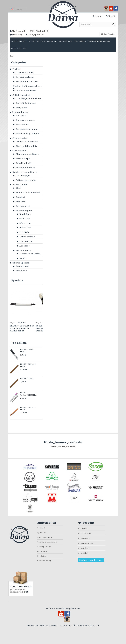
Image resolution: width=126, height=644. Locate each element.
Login (98, 16)
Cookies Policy (44, 561)
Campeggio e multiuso (28, 98)
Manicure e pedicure (27, 154)
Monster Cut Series (30, 254)
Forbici (16, 69)
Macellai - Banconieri (28, 192)
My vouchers (84, 548)
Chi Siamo (42, 551)
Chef (18, 188)
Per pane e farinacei (27, 129)
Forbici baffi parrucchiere (28, 86)
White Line (25, 228)
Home (12, 56)
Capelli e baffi (24, 163)
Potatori (20, 197)
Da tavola (21, 115)
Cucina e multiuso (26, 91)
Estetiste (21, 202)
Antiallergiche (27, 237)
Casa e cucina (20, 138)
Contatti (41, 528)
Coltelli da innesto (26, 103)
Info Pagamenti (45, 537)
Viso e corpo (23, 158)
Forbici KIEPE (24, 250)
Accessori (25, 246)
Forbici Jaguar (24, 211)
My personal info (86, 543)
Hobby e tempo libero (25, 172)
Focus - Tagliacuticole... (29, 394)
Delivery (18, 35)
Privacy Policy (44, 547)
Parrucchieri (23, 206)
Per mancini (26, 241)
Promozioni (22, 266)
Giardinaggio (23, 175)
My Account (19, 31)
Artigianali (22, 108)
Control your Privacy (91, 560)
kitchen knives (20, 112)
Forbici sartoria (25, 77)
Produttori (42, 556)
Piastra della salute (27, 146)
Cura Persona (20, 151)
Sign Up (112, 16)
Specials (17, 280)
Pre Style (24, 232)
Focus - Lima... (27, 378)
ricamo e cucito (25, 72)
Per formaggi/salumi (27, 134)
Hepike (23, 258)
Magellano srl (73, 608)
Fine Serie (21, 271)
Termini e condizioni (47, 542)
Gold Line (25, 219)
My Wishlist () (40, 31)
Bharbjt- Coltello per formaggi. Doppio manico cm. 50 (22, 328)
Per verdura (23, 124)
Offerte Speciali (21, 263)
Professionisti (20, 185)
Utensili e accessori (27, 141)
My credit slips (85, 533)
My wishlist (83, 553)
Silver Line (25, 223)
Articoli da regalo (26, 180)
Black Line (25, 214)
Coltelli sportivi (21, 95)
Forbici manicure (25, 168)
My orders (82, 528)
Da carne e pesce (25, 120)
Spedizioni (42, 532)
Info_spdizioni (36, 35)
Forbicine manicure (27, 81)
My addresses (84, 538)
